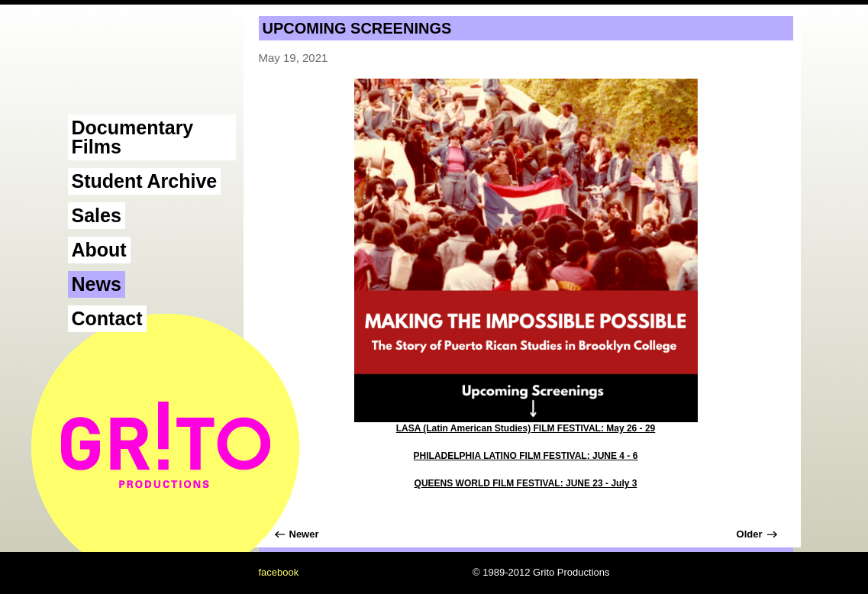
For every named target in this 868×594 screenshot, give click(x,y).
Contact (107, 318)
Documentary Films (133, 137)
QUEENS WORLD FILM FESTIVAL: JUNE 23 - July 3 (526, 483)
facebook (279, 572)
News (97, 284)
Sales (97, 215)
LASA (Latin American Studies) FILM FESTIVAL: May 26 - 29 (526, 428)
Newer (304, 534)
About (99, 250)
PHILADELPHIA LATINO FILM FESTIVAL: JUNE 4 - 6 (526, 456)
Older (750, 534)
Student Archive (145, 181)
